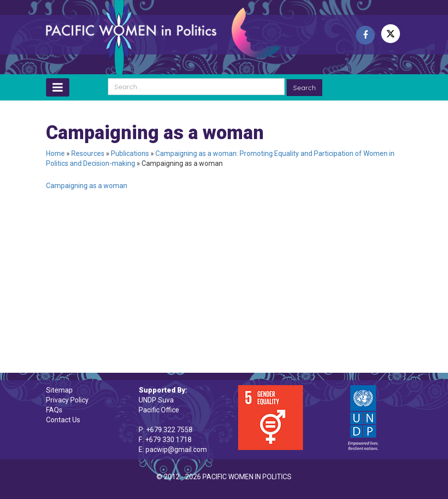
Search (304, 88)
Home (55, 153)
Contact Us (63, 420)
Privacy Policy (67, 400)
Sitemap (59, 390)
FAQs (54, 410)
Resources (88, 153)
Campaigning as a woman (87, 186)
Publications (130, 153)
